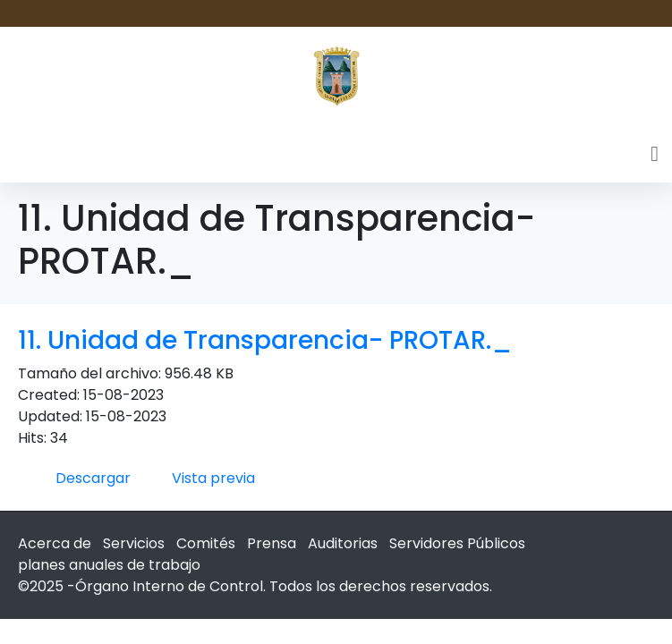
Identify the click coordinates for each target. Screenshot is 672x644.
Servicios (134, 543)
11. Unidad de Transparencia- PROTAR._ (265, 340)
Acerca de (55, 543)
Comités (206, 543)
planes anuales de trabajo (109, 565)
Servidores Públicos (457, 543)
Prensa (272, 543)
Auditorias (343, 543)
